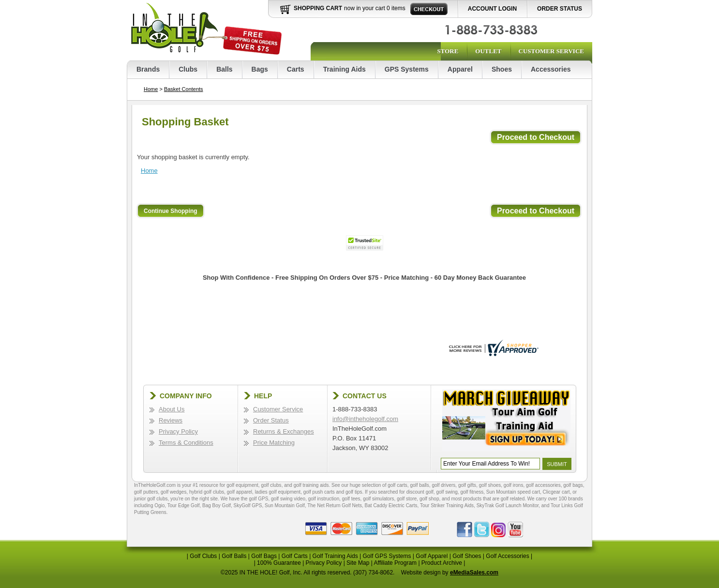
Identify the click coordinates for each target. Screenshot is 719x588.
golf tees (351, 499)
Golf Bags (264, 556)
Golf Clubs (203, 556)
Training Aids (345, 69)
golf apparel (240, 492)
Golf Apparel (432, 556)
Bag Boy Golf (217, 505)
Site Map (358, 563)
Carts (296, 69)
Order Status (560, 9)
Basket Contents (184, 89)
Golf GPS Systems (387, 556)
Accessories (551, 69)
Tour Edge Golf (184, 505)
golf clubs (271, 485)
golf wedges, (175, 492)
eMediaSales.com (474, 573)
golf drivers (443, 485)
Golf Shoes (467, 556)
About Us (172, 409)
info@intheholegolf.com (365, 419)
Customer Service (551, 51)
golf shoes (490, 485)
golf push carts (319, 492)
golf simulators (378, 499)
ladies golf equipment (278, 492)
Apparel (460, 69)
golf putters (146, 492)
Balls (224, 69)
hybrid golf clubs (207, 492)
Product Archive (442, 563)
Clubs (188, 69)
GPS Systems (407, 69)
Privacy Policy (178, 431)
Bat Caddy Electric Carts (391, 505)
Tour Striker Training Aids (447, 505)
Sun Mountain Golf (285, 505)
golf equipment (242, 485)
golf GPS (258, 499)
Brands (148, 69)
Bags (260, 69)
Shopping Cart (318, 8)
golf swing (447, 492)
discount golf (420, 492)
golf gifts (467, 485)
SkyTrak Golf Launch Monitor (508, 505)
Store (448, 51)
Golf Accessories (507, 556)
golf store (407, 499)
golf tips (354, 492)
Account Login (492, 9)
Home (151, 89)
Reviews (171, 420)
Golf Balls (234, 556)
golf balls (419, 485)
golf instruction (324, 499)
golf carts (397, 485)
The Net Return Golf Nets (335, 505)
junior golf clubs (151, 499)
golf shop (429, 499)
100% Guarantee (279, 563)
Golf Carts (295, 556)
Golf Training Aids (335, 556)
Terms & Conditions (186, 443)
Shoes (502, 69)
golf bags (573, 485)
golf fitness (472, 492)
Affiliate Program (395, 563)
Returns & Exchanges (284, 431)
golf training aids (311, 485)
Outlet (488, 51)
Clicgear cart (556, 492)
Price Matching (274, 443)
